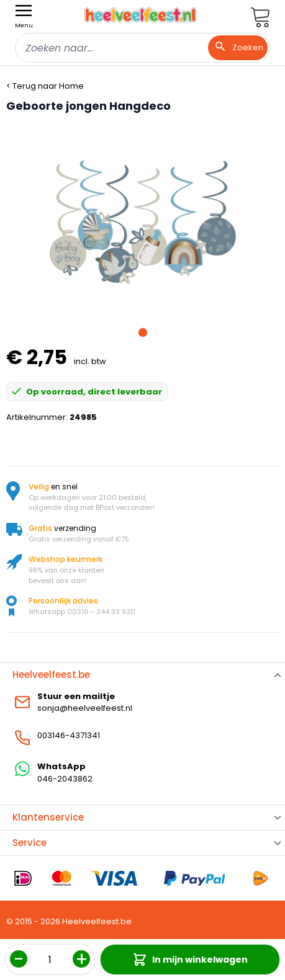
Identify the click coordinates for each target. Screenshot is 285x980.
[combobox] (142, 48)
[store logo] (140, 15)
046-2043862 (65, 779)
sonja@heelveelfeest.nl (85, 708)
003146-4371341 (69, 735)
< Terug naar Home (45, 86)
